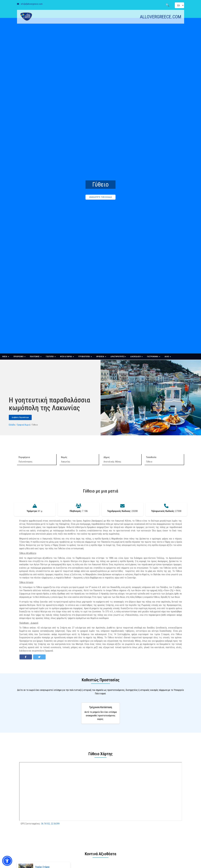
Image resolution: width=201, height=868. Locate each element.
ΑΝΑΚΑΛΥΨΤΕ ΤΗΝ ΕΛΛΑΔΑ (100, 197)
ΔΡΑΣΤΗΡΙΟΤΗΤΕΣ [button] (118, 357)
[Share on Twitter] (39, 657)
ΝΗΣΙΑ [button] (6, 357)
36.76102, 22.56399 (50, 824)
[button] (7, 861)
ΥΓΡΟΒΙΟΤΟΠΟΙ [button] (85, 357)
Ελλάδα (12, 425)
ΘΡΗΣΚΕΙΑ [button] (101, 357)
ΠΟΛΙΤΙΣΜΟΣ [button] (36, 357)
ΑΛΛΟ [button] (168, 357)
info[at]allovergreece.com (32, 4)
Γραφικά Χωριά (24, 425)
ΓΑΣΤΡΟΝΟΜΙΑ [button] (154, 357)
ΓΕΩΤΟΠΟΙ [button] (51, 357)
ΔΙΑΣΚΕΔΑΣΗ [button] (136, 357)
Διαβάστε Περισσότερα (20, 417)
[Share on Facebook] (26, 657)
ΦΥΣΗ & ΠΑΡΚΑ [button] (67, 357)
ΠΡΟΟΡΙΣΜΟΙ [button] (19, 357)
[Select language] (179, 5)
